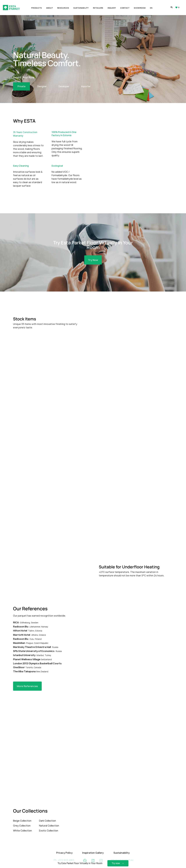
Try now (116, 863)
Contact (125, 8)
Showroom (140, 8)
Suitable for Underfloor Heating (129, 561)
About (50, 8)
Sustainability (81, 8)
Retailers (98, 8)
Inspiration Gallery (93, 847)
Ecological (57, 163)
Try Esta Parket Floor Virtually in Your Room (93, 239)
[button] (93, 254)
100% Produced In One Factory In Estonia (64, 131)
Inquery (112, 8)
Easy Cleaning (21, 163)
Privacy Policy (64, 847)
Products (37, 8)
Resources (63, 8)
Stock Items (25, 313)
